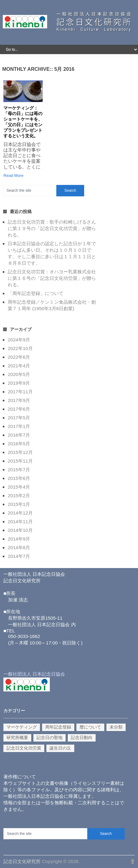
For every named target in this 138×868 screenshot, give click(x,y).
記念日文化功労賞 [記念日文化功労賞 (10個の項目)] (24, 748)
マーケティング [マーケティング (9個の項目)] (22, 727)
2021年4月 (19, 366)
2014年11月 (20, 522)
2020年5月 (19, 374)
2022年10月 (20, 348)
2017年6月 (19, 409)
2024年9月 (19, 340)
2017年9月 (19, 400)
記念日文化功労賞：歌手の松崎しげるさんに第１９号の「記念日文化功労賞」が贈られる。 (52, 228)
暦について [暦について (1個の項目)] (90, 727)
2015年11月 (20, 461)
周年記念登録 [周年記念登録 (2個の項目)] (58, 727)
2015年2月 (19, 496)
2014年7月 (19, 556)
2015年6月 (19, 478)
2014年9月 (19, 539)
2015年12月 (20, 452)
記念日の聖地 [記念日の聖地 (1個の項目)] (50, 738)
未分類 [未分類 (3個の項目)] (116, 727)
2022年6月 (19, 357)
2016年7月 (19, 435)
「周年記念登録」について (36, 293)
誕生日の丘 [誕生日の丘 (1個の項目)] (60, 748)
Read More (13, 175)
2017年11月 (20, 392)
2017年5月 (19, 418)
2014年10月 (20, 530)
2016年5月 (19, 444)
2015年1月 (19, 504)
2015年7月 (19, 470)
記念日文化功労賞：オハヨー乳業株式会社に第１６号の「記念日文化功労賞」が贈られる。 (52, 278)
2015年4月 (19, 487)
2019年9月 (19, 383)
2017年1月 (19, 426)
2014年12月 (20, 513)
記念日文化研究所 (22, 861)
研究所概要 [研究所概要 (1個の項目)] (17, 738)
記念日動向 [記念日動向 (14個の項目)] (82, 738)
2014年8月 (19, 547)
